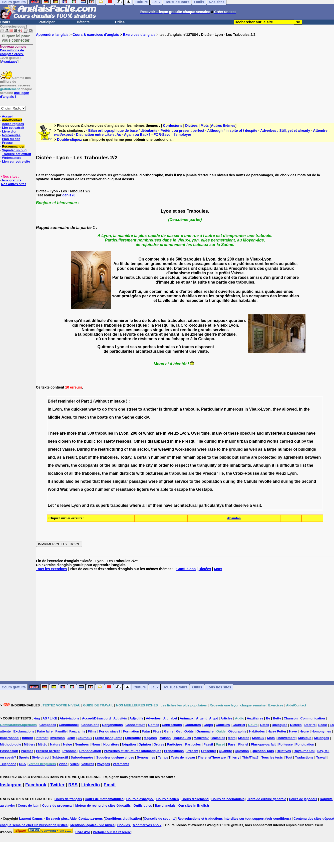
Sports (24, 757)
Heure (304, 731)
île (201, 441)
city (149, 465)
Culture (140, 687)
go (105, 409)
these (233, 433)
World (53, 489)
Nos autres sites (14, 184)
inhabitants (240, 465)
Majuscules (182, 738)
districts (127, 473)
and (260, 433)
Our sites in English (194, 805)
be (77, 481)
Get (179, 731)
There (53, 433)
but (235, 457)
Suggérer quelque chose (115, 757)
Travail (321, 757)
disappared (158, 441)
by (304, 441)
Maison (165, 738)
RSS (73, 785)
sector (143, 449)
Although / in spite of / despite (232, 131)
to (99, 409)
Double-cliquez (70, 140)
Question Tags (263, 751)
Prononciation (90, 751)
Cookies (124, 825)
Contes (154, 725)
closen (65, 441)
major (230, 441)
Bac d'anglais (165, 805)
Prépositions (174, 751)
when (75, 489)
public (90, 441)
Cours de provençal (57, 805)
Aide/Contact (12, 120)
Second (309, 481)
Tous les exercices (51, 569)
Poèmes (27, 751)
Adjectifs (136, 718)
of (78, 401)
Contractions (172, 725)
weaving (166, 449)
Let (51, 505)
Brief (52, 401)
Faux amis (77, 731)
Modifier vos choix (147, 825)
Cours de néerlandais (228, 799)
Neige (67, 744)
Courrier (239, 725)
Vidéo (63, 764)
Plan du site (11, 139)
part (83, 457)
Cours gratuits (14, 687)
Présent (192, 751)
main (114, 473)
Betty (277, 718)
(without (101, 401)
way (92, 409)
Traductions (304, 757)
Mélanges (322, 738)
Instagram (11, 785)
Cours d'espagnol (140, 799)
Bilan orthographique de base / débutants (123, 131)
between (313, 457)
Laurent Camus (31, 819)
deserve (241, 505)
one (122, 409)
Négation (129, 744)
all (71, 473)
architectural (186, 505)
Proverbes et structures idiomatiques (133, 751)
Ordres (159, 744)
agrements (294, 457)
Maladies (218, 738)
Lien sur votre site (16, 161)
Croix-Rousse (246, 473)
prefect (54, 449)
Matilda (244, 738)
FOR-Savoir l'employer (172, 135)
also (70, 481)
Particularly (212, 409)
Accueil (8, 116)
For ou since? (110, 731)
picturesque (157, 473)
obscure (248, 433)
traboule (191, 409)
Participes (175, 744)
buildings (307, 449)
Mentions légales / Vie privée (92, 825)
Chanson (291, 718)
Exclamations (24, 731)
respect (182, 465)
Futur (146, 731)
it (273, 465)
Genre (169, 731)
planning (258, 441)
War (64, 489)
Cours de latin (29, 805)
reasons (124, 441)
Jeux (155, 687)
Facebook (36, 785)
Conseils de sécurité (160, 819)
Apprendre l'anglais (52, 35)
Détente (83, 22)
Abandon (234, 518)
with (140, 473)
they (277, 409)
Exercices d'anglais (139, 35)
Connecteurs (135, 725)
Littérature (133, 738)
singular (120, 481)
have (311, 433)
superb (102, 505)
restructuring (111, 449)
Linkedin (91, 785)
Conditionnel (69, 725)
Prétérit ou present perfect (182, 131)
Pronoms (69, 751)
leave (65, 505)
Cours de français (68, 799)
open (201, 457)
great (169, 481)
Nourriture (111, 744)
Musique (305, 738)
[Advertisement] (185, 76)
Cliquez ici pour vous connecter (16, 38)
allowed (289, 409)
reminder (67, 401)
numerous (234, 409)
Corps (208, 725)
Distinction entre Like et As (99, 135)
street (132, 409)
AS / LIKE (50, 718)
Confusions (173, 126)
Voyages (103, 764)
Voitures (88, 764)
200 (134, 433)
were (202, 449)
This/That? (250, 757)
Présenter (209, 751)
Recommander (13, 146)
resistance (126, 489)
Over (196, 433)
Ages (66, 417)
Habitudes (257, 731)
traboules (104, 433)
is (161, 409)
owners (62, 465)
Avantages (9, 61)
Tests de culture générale (267, 799)
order (164, 465)
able (164, 489)
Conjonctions (112, 725)
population (212, 481)
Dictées (191, 126)
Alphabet (170, 718)
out (297, 441)
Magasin (150, 738)
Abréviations (70, 718)
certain (143, 457)
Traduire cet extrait (17, 154)
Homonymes (321, 731)
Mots (205, 126)
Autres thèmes (223, 126)
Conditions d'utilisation (123, 819)
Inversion (58, 738)
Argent (201, 718)
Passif (208, 744)
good (89, 489)
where (135, 505)
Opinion (145, 744)
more (72, 433)
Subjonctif (60, 757)
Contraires (193, 725)
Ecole (323, 725)
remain (189, 457)
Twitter (57, 785)
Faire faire (45, 731)
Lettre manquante (109, 738)
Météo (43, 744)
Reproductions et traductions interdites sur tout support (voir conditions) (234, 819)
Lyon (57, 409)
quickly (142, 417)
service (182, 481)
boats (102, 417)
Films (92, 731)
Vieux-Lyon (260, 409)
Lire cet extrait (13, 128)
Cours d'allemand (195, 799)
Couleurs (223, 725)
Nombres (82, 744)
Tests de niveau (183, 757)
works (273, 441)
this (132, 449)
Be (268, 718)
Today (126, 457)
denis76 (69, 195)
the (67, 409)
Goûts (189, 731)
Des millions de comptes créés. (13, 50)
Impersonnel (10, 738)
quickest (79, 409)
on (112, 417)
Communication (313, 718)
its (92, 505)
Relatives (284, 751)
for (99, 441)
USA (22, 764)
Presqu (189, 441)
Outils (197, 687)
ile (222, 473)
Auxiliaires (255, 718)
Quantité (226, 751)
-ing (37, 718)
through (171, 409)
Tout (289, 757)
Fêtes (157, 731)
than (82, 433)
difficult (287, 465)
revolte (265, 481)
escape (181, 489)
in (246, 409)
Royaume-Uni (304, 751)
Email (110, 785)
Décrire (310, 725)
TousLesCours (175, 687)
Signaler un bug (14, 150)
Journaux (85, 738)
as (246, 449)
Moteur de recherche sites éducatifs (103, 805)
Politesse (286, 744)
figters (143, 489)
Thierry (234, 757)
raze (212, 449)
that (96, 481)
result (72, 457)
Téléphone (8, 764)
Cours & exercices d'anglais (96, 35)
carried (286, 441)
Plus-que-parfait (263, 744)
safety (109, 441)
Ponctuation (305, 744)
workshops (186, 449)
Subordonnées (82, 757)
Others (140, 441)
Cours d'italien (168, 799)
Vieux (281, 473)
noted (86, 481)
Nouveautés (11, 135)
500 (91, 433)
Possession (9, 751)
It (49, 481)
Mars (232, 738)
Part (85, 401)
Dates (265, 725)
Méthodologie (11, 744)
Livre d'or (9, 131)
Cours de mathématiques (104, 799)
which (149, 433)
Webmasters (12, 158)
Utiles (120, 22)
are (63, 433)
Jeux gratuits (11, 180)
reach (84, 417)
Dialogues (279, 725)
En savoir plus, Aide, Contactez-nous (74, 819)
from (113, 409)
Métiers (30, 744)
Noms (96, 744)
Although (262, 465)
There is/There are (212, 757)
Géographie (237, 731)
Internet (42, 738)
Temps (163, 757)
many (217, 433)
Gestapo (204, 489)
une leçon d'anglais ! (15, 95)
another (151, 409)
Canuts (250, 481)
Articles (226, 718)
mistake (118, 401)
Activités (120, 718)
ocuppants (88, 465)
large (272, 449)
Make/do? (201, 738)
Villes (75, 764)
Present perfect (48, 751)
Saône (128, 417)
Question (242, 751)
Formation (131, 731)
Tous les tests (272, 757)
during (210, 441)
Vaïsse (69, 449)
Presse (7, 143)
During (83, 449)
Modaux (258, 738)
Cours (5, 22)
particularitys (211, 505)
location (55, 473)
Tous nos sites (219, 687)
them (176, 457)
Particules (193, 744)
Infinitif (27, 738)
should (58, 481)
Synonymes (146, 757)
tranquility (207, 465)
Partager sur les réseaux (112, 832)
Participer (47, 22)
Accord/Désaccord (96, 718)
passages (296, 433)
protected (267, 457)
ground (236, 449)
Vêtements (121, 764)
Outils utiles (143, 805)
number (285, 449)
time (206, 433)
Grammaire (205, 731)
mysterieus (275, 433)
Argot (214, 718)
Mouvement (286, 738)
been (52, 441)
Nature (55, 744)
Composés (48, 725)
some (245, 457)
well (253, 449)
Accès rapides (13, 124)
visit (257, 505)
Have (293, 731)
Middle (54, 417)
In (50, 409)
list (303, 465)
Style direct (41, 757)
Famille (61, 731)
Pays (232, 744)
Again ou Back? (137, 135)
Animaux (187, 718)
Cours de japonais (303, 799)
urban (242, 441)
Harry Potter (277, 731)
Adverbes (153, 718)
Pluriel (243, 744)
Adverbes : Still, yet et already (285, 131)
